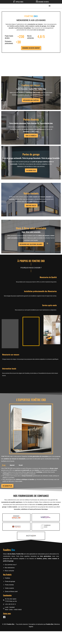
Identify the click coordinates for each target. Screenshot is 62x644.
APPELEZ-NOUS (19, 2)
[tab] (4, 489)
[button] (50, 12)
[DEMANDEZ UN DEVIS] (37, 2)
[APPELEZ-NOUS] (14, 2)
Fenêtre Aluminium (22, 102)
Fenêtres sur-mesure (31, 98)
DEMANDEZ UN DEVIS (44, 2)
